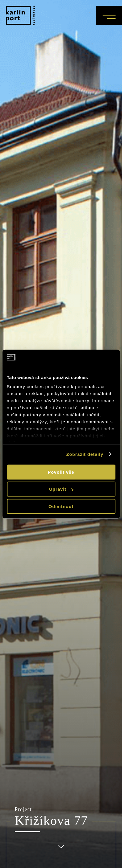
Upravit (61, 489)
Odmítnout (61, 506)
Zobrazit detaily (85, 454)
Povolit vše (61, 472)
